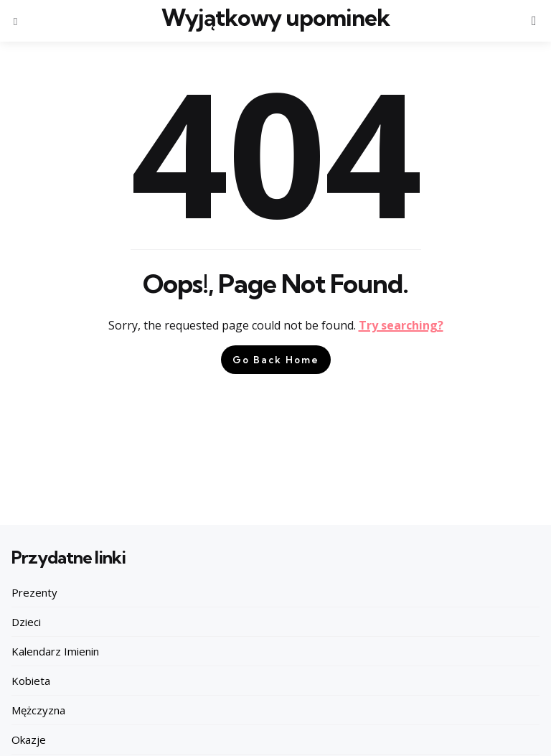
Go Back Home (276, 360)
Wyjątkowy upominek (275, 18)
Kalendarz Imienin (55, 651)
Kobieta (31, 681)
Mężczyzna (38, 710)
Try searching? (401, 325)
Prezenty (34, 592)
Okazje (29, 739)
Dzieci (26, 622)
